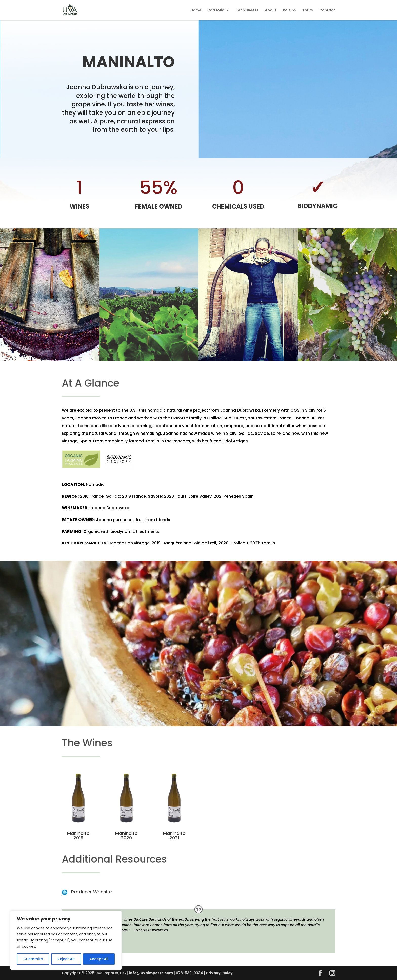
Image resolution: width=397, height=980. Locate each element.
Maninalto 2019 (78, 835)
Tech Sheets (247, 11)
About (271, 11)
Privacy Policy (219, 973)
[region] (66, 940)
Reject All (66, 959)
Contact (327, 11)
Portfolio (216, 11)
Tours (308, 11)
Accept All (99, 959)
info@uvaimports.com (151, 973)
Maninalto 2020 (126, 835)
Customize (33, 959)
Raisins (289, 11)
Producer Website (92, 892)
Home (196, 11)
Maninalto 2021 (174, 835)
